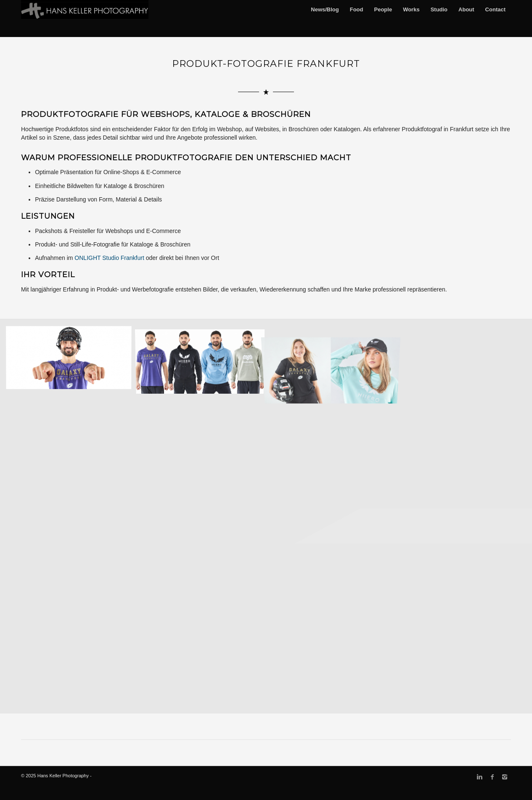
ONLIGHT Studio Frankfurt (109, 258)
